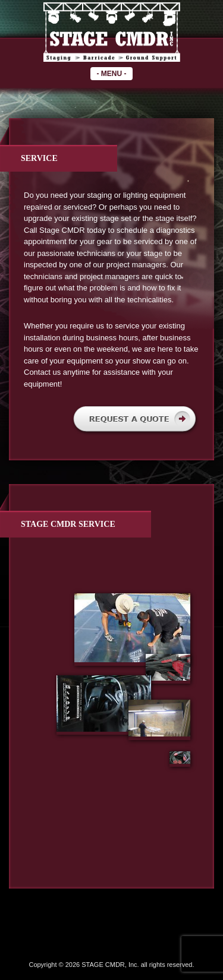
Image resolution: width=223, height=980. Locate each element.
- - (111, 74)
